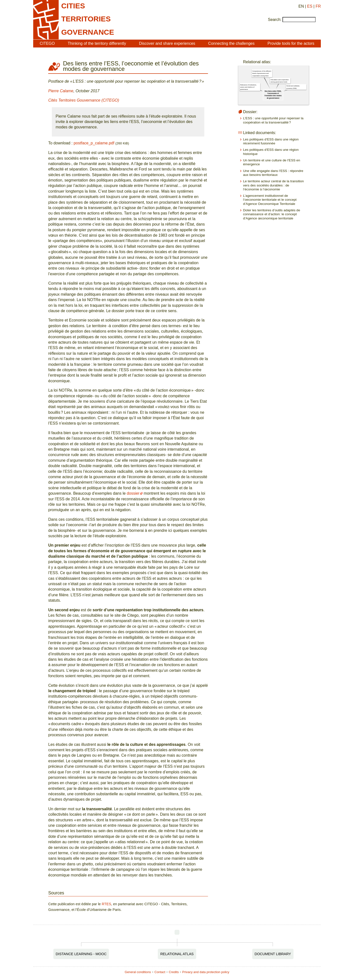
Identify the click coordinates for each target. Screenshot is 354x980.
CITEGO (47, 43)
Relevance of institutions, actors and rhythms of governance (248, 87)
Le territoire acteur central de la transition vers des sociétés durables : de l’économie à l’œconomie (273, 185)
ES (310, 6)
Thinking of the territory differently (97, 43)
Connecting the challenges (231, 43)
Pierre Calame (61, 91)
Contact (160, 972)
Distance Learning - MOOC (81, 954)
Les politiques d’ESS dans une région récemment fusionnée (271, 141)
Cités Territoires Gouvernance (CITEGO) (84, 100)
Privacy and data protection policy (206, 972)
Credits (174, 972)
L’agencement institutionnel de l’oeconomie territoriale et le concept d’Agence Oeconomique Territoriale (270, 200)
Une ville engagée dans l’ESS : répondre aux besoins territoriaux (273, 173)
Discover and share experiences (167, 43)
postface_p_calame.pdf (94, 143)
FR (318, 6)
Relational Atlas (177, 954)
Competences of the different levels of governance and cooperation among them (262, 73)
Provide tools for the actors (291, 43)
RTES (106, 904)
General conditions (138, 972)
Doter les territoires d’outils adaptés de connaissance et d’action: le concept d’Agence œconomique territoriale (272, 214)
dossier (133, 493)
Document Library (273, 954)
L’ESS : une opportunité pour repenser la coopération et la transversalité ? (273, 120)
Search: (275, 20)
